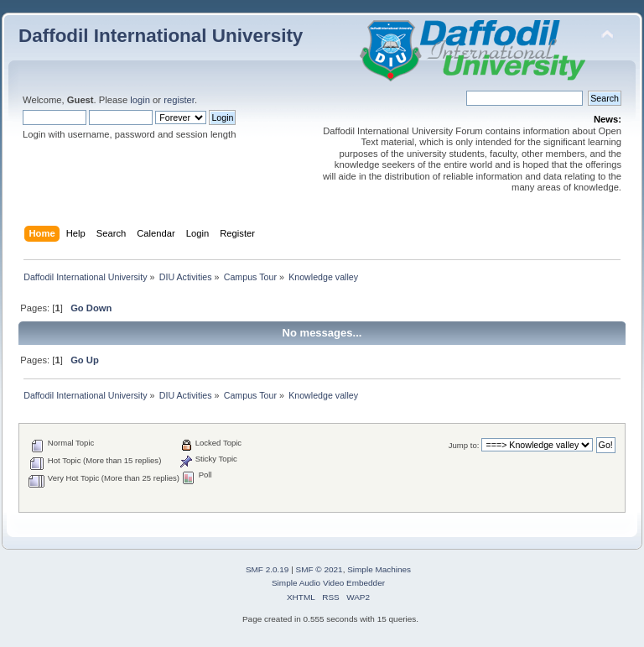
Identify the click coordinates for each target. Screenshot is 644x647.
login (140, 100)
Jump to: (464, 445)
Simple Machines (379, 569)
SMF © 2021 (319, 569)
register (179, 100)
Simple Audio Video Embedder (328, 583)
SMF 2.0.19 (267, 569)
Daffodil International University (161, 36)
